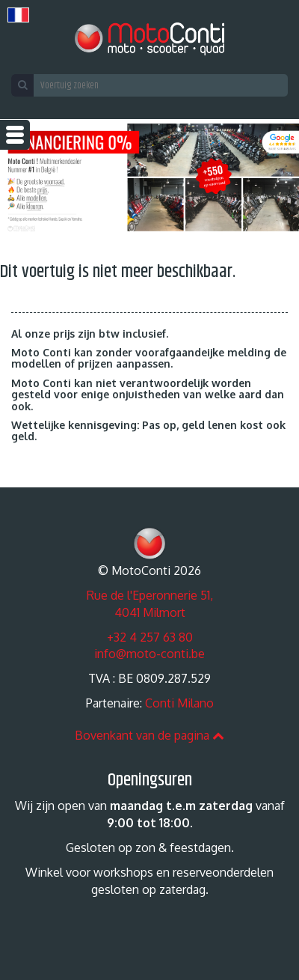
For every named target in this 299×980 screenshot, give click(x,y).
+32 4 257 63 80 (150, 637)
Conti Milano (179, 703)
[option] (149, 177)
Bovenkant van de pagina (149, 735)
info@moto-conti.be (149, 654)
